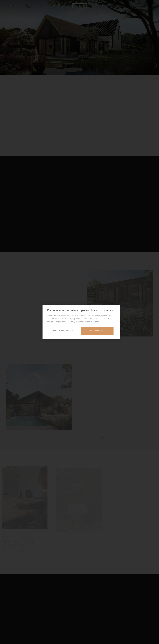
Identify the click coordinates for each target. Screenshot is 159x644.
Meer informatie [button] (92, 322)
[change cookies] (63, 331)
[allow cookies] (97, 331)
